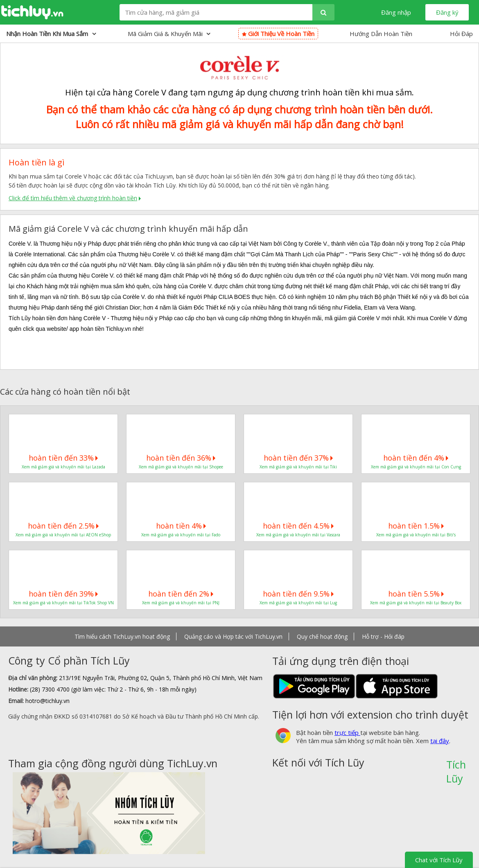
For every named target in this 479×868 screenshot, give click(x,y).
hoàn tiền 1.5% (416, 526)
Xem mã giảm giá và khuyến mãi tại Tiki (298, 467)
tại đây (440, 741)
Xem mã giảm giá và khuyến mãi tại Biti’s (416, 535)
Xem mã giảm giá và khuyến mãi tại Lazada (63, 467)
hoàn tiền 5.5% (416, 594)
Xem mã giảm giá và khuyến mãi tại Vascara (298, 535)
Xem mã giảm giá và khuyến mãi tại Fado (181, 535)
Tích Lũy (456, 767)
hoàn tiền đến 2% (181, 594)
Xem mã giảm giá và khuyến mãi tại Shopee (181, 467)
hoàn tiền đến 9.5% (298, 594)
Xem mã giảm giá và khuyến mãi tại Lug (298, 603)
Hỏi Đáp (461, 34)
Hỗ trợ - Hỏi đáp (383, 636)
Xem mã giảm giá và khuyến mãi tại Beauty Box (416, 603)
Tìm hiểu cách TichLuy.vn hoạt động (122, 636)
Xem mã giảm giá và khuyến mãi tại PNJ (181, 603)
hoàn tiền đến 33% (63, 458)
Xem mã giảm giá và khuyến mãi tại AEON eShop (63, 535)
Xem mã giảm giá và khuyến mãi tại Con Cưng (416, 467)
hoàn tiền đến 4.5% (298, 526)
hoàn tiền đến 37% (298, 458)
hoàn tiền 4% (181, 526)
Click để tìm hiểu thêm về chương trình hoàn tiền (73, 198)
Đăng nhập (396, 12)
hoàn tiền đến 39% (63, 594)
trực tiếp (347, 732)
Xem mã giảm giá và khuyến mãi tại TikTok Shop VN (63, 603)
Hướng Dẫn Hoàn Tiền (381, 34)
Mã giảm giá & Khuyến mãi (169, 34)
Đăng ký (447, 12)
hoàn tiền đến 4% (416, 458)
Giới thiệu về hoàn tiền (278, 34)
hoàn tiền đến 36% (181, 458)
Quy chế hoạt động (322, 636)
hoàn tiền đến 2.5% (63, 526)
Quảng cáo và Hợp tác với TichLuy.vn (233, 636)
